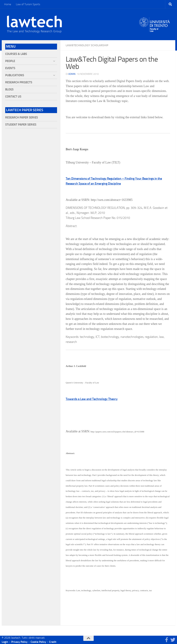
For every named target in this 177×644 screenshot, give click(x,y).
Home (8, 4)
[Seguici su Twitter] (173, 640)
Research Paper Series (22, 117)
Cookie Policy (38, 642)
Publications (15, 75)
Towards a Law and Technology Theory (92, 399)
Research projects (19, 82)
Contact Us (13, 97)
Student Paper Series (21, 125)
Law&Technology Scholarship (87, 45)
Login (5, 642)
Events (10, 68)
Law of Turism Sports (28, 4)
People (10, 61)
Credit (53, 642)
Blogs (9, 89)
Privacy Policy (19, 642)
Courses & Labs (16, 54)
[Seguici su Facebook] (167, 640)
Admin (72, 74)
